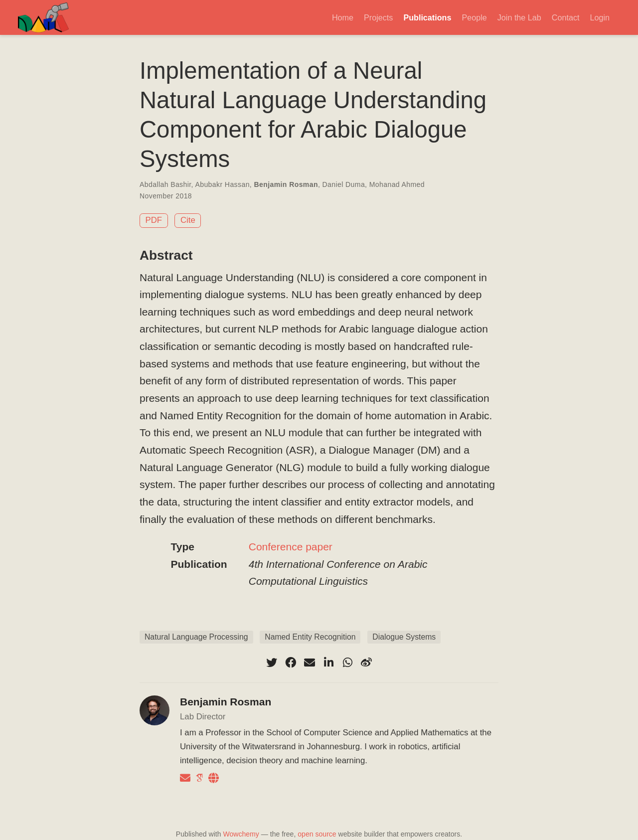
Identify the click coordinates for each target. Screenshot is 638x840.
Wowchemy (241, 834)
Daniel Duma (344, 184)
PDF (154, 220)
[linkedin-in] (328, 663)
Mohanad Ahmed (397, 184)
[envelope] (310, 663)
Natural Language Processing (196, 637)
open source (317, 834)
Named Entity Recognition (310, 637)
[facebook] (291, 663)
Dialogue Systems (404, 637)
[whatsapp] (347, 663)
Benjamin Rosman (286, 184)
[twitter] (272, 663)
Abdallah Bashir (165, 184)
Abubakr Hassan (222, 184)
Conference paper (291, 547)
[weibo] (366, 663)
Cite (188, 220)
